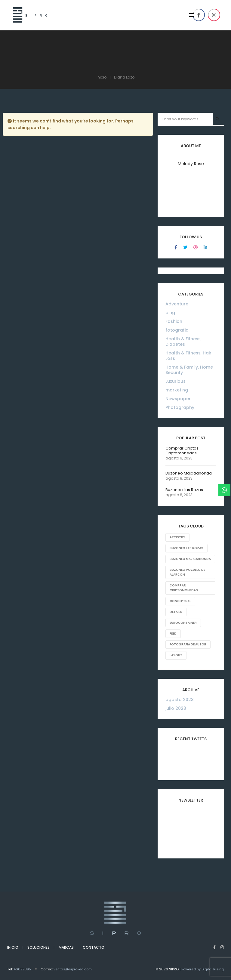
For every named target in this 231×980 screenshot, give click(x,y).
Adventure (177, 304)
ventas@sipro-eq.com (73, 969)
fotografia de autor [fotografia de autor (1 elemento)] (188, 644)
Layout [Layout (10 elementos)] (176, 655)
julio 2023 (176, 708)
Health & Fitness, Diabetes (183, 342)
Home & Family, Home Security (189, 370)
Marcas (66, 947)
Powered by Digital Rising (203, 969)
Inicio (13, 947)
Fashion (174, 321)
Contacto (94, 947)
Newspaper (178, 399)
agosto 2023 (180, 700)
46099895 (22, 969)
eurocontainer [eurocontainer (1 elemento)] (183, 623)
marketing (177, 390)
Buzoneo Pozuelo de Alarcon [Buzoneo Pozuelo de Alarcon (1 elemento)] (187, 572)
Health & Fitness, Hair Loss (188, 356)
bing (170, 313)
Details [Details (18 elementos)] (176, 612)
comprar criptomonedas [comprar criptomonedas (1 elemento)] (184, 588)
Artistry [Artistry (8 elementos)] (177, 537)
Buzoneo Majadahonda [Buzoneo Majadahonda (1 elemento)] (190, 559)
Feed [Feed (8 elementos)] (173, 634)
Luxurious (176, 381)
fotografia (177, 330)
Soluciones (38, 947)
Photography (180, 407)
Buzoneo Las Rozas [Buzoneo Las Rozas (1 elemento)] (186, 548)
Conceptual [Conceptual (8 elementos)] (180, 601)
